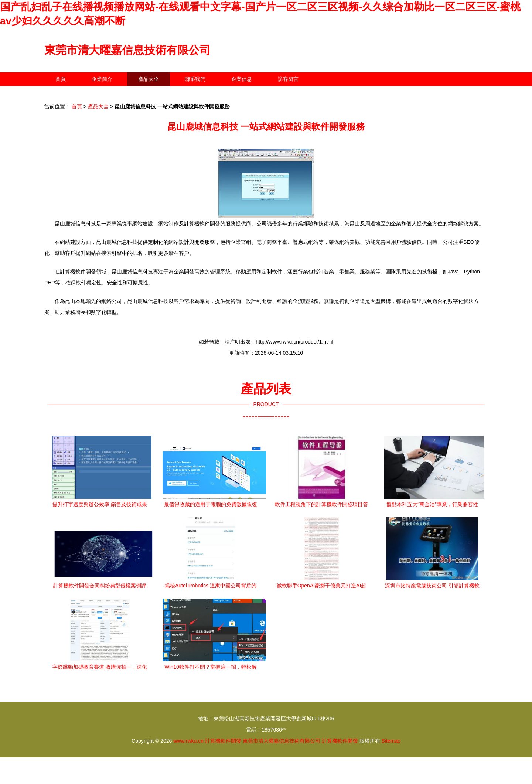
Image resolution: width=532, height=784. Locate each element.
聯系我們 (195, 79)
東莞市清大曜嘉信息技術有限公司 (127, 50)
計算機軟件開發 (223, 741)
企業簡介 (102, 79)
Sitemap (391, 741)
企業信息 (242, 79)
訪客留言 (288, 79)
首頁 (61, 79)
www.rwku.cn (188, 741)
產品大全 (149, 79)
